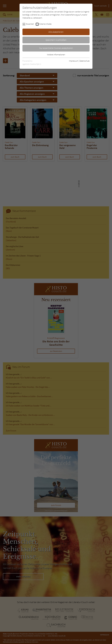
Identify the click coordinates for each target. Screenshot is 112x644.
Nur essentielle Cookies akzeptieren (56, 48)
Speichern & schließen (56, 40)
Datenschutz (85, 61)
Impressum (74, 61)
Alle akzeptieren (56, 32)
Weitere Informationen (56, 55)
